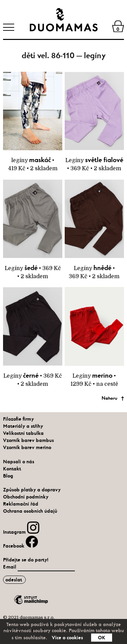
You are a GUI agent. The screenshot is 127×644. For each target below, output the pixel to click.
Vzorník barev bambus (28, 440)
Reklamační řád (21, 504)
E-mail (10, 567)
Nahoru (109, 398)
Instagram (21, 532)
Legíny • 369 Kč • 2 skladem (94, 122)
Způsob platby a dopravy (32, 490)
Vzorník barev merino (27, 447)
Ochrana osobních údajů (30, 511)
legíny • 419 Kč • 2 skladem (33, 122)
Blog (8, 476)
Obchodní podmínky (26, 497)
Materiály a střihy (23, 426)
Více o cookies (67, 638)
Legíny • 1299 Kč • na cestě (94, 337)
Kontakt (12, 469)
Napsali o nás (19, 462)
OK (102, 638)
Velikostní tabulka (23, 433)
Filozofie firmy (18, 419)
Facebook (20, 546)
